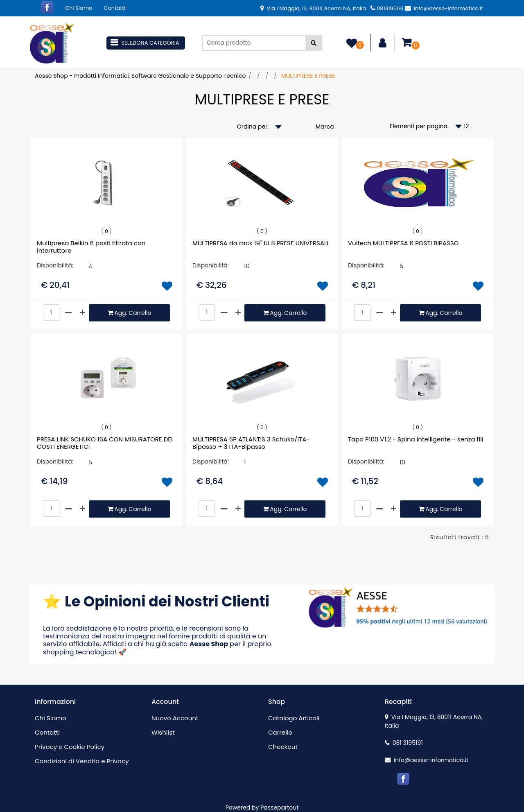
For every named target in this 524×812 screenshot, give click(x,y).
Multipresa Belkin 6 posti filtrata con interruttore (91, 247)
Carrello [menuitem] (280, 732)
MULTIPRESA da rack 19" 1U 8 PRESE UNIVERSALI (260, 243)
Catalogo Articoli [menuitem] (294, 718)
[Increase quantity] (82, 313)
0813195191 (387, 8)
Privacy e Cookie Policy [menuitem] (70, 747)
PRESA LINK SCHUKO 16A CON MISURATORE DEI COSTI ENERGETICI (105, 443)
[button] (314, 43)
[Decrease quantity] (69, 313)
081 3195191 (404, 743)
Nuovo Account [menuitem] (175, 718)
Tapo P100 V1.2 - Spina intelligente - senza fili (416, 440)
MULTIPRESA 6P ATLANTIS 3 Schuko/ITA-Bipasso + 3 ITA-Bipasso (251, 443)
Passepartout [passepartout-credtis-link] (279, 807)
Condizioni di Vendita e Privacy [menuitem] (82, 761)
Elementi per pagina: (419, 126)
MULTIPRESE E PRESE (308, 76)
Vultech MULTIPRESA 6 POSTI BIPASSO (403, 243)
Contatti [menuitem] (114, 8)
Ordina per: (253, 127)
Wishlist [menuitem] (163, 732)
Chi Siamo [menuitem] (79, 8)
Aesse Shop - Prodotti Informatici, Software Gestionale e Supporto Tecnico (140, 76)
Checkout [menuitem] (283, 747)
